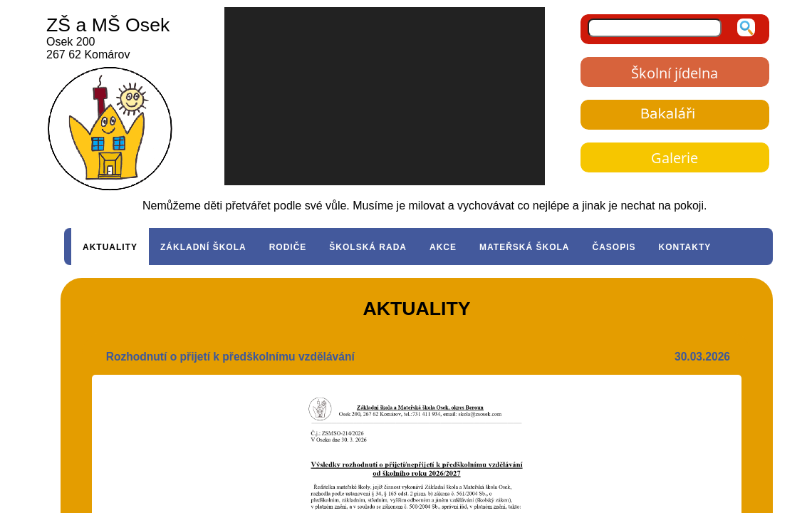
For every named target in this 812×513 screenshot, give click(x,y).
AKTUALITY (110, 247)
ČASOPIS (614, 247)
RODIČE (288, 247)
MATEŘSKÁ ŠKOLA (524, 247)
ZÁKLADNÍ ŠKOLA (203, 247)
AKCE (443, 247)
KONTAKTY (685, 247)
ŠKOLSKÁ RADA (368, 247)
